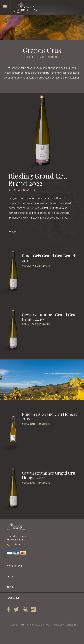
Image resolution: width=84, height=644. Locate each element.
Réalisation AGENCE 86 (65, 625)
